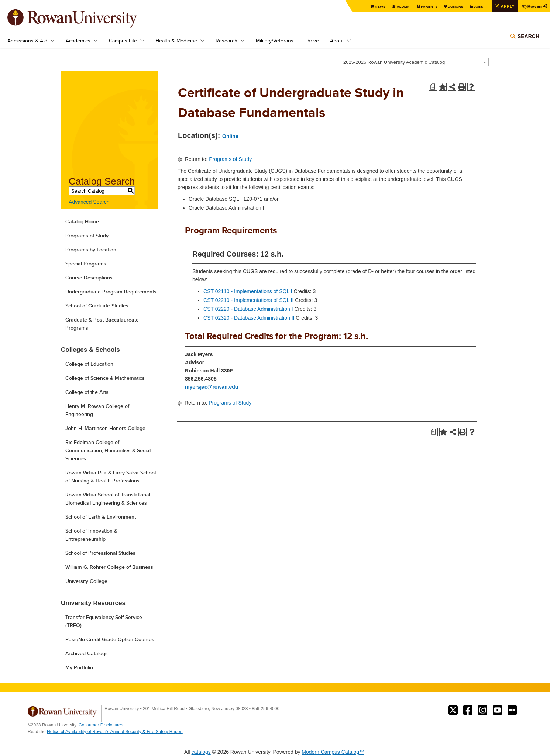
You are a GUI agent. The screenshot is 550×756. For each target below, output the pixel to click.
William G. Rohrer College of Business (109, 567)
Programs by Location (91, 250)
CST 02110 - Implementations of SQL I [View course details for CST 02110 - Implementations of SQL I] (248, 291)
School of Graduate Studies (97, 306)
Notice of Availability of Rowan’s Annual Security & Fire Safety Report (115, 732)
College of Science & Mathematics (105, 378)
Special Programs (86, 264)
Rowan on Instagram (483, 710)
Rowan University (83, 18)
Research (226, 41)
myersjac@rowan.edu (212, 387)
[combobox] (415, 62)
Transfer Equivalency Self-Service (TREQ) (104, 621)
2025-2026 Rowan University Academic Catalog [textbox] (394, 62)
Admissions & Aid (27, 41)
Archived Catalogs (87, 653)
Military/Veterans (275, 41)
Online (230, 136)
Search (528, 38)
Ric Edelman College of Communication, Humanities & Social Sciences (108, 450)
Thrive (312, 41)
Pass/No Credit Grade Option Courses (110, 639)
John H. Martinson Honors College (105, 428)
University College (86, 581)
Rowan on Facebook (468, 710)
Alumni (399, 6)
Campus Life (123, 41)
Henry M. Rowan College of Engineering (97, 410)
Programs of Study (87, 236)
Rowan (532, 6)
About (337, 41)
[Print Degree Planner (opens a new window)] (433, 87)
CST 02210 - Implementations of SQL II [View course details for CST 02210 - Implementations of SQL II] (248, 300)
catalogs (201, 752)
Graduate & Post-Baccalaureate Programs (102, 324)
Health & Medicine (176, 41)
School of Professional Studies (100, 553)
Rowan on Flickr (512, 710)
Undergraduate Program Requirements (111, 292)
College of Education (89, 364)
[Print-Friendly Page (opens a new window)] (462, 87)
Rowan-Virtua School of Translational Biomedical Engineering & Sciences (108, 499)
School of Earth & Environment (101, 517)
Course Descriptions (89, 278)
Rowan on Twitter (453, 710)
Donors (453, 6)
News (374, 6)
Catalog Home (82, 221)
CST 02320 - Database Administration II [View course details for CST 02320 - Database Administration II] (249, 318)
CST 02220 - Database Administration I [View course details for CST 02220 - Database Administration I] (248, 309)
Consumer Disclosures (101, 725)
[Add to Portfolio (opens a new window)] (443, 87)
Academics (78, 41)
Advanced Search (89, 202)
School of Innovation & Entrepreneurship (91, 535)
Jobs (477, 6)
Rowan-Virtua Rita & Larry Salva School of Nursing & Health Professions (111, 477)
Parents (425, 6)
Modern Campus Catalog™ (333, 752)
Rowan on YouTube (497, 710)
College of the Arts (87, 392)
